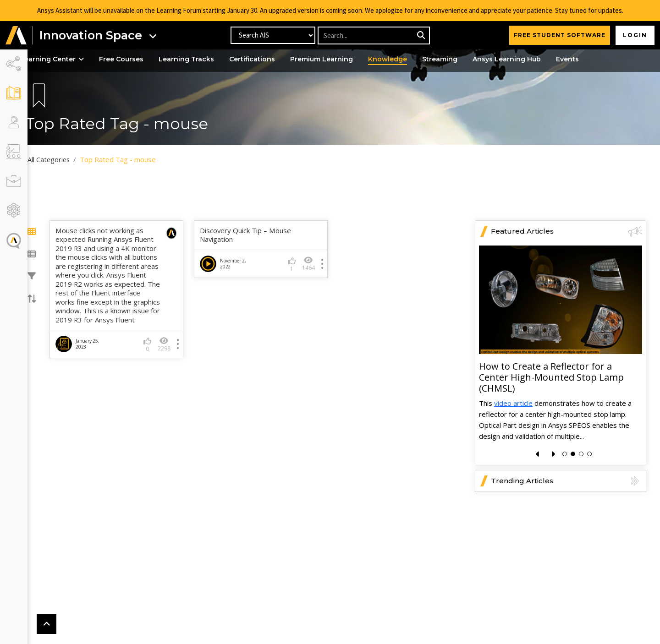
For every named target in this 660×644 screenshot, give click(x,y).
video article (513, 403)
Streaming (454, 59)
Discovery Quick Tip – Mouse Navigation (251, 235)
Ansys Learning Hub (521, 59)
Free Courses (135, 59)
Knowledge (402, 59)
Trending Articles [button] (566, 481)
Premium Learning (336, 59)
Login (635, 35)
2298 (173, 353)
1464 (310, 264)
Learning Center (66, 59)
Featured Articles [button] (566, 231)
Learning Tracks (201, 59)
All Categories (63, 159)
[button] (16, 35)
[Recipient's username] (373, 35)
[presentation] (538, 454)
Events (582, 59)
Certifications (266, 59)
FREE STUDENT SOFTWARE (560, 35)
